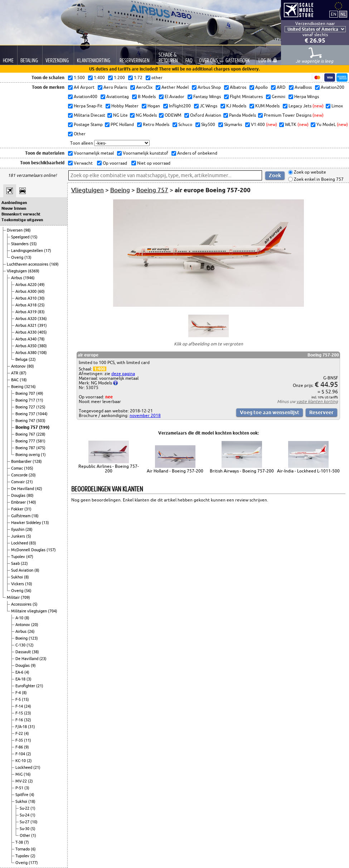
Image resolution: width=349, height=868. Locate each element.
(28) (29, 529)
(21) (29, 482)
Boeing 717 (26, 400)
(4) (27, 672)
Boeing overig (28, 455)
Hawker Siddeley (26, 523)
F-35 (20, 740)
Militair (14, 597)
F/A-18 (22, 727)
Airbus (17, 278)
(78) (41, 339)
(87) (23, 373)
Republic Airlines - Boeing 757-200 (109, 469)
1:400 (100, 369)
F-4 (19, 693)
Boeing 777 (26, 441)
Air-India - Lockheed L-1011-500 (308, 471)
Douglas (19, 495)
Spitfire (22, 795)
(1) (43, 455)
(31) (28, 509)
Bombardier (22, 461)
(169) (54, 264)
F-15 (20, 713)
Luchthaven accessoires (28, 264)
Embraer (19, 502)
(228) (41, 434)
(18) (23, 380)
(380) (42, 346)
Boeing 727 (26, 407)
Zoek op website (309, 172)
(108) (42, 353)
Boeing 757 (27, 427)
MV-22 (22, 781)
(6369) (34, 271)
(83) (41, 312)
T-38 (20, 842)
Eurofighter (26, 686)
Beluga (22, 359)
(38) (35, 652)
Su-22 (25, 808)
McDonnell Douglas (29, 550)
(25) (41, 305)
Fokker (18, 509)
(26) (31, 631)
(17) (48, 251)
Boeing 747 (26, 421)
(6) (33, 849)
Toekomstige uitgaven (22, 220)
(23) (43, 659)
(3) (29, 679)
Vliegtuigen (17, 271)
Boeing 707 (26, 393)
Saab (16, 563)
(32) (28, 720)
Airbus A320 (26, 319)
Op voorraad (114, 163)
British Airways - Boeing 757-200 (242, 471)
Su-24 (25, 815)
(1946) (29, 278)
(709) (25, 597)
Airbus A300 (26, 291)
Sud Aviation (23, 570)
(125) (41, 407)
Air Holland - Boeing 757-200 (175, 471)
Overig (18, 257)
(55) (33, 244)
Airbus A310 (26, 298)
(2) (29, 754)
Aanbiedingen (14, 203)
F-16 (20, 720)
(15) (34, 237)
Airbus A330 (26, 332)
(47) (30, 557)
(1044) (42, 414)
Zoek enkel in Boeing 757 (318, 179)
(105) (29, 468)
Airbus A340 (26, 339)
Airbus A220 (26, 285)
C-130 (21, 645)
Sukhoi (18, 577)
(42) (39, 489)
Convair (18, 482)
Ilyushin (18, 529)
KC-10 (21, 761)
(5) (29, 536)
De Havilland (23, 489)
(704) (53, 611)
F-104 (21, 754)
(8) (37, 570)
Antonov (19, 366)
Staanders (20, 244)
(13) (28, 257)
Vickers (18, 584)
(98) (27, 230)
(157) (51, 550)
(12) (30, 645)
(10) (29, 584)
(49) (41, 285)
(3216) (30, 387)
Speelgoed (21, 237)
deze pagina (123, 374)
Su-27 (25, 822)
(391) (42, 325)
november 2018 (145, 415)
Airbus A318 (26, 305)
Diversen (15, 230)
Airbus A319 (26, 312)
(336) (42, 319)
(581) (41, 441)
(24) (28, 706)
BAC (15, 380)
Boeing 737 (26, 414)
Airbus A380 (26, 353)
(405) (42, 332)
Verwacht (83, 163)
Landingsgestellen (28, 251)
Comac (18, 468)
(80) (30, 366)
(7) (26, 842)
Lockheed (20, 543)
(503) (41, 421)
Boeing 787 (26, 448)
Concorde (20, 475)
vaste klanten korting (317, 401)
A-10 (20, 618)
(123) (33, 638)
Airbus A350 (26, 346)
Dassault (24, 652)
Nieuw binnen (14, 208)
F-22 (20, 733)
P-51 (20, 788)
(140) (31, 502)
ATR (15, 373)
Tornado (23, 849)
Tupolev (19, 557)
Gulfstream (21, 516)
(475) (41, 448)
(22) (32, 359)
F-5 (19, 699)
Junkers (19, 536)
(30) (41, 298)
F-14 (20, 706)
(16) (27, 774)
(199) (44, 427)
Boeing (18, 387)
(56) (28, 591)
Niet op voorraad (153, 163)
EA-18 (21, 679)
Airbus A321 (26, 325)
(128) (37, 461)
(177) (33, 863)
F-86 (20, 747)
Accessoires (22, 604)
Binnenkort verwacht (21, 214)
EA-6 (20, 672)
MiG (20, 774)
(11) (40, 400)
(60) (41, 291)
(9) (33, 665)
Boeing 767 (26, 434)
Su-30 (25, 829)
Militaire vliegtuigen (30, 611)
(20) (32, 475)
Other (25, 835)
